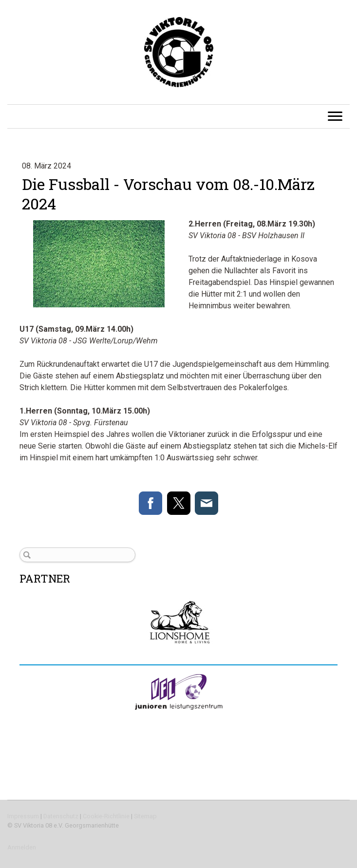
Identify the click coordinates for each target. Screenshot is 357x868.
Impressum (23, 816)
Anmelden (22, 847)
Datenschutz (61, 816)
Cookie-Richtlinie (106, 816)
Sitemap (145, 816)
